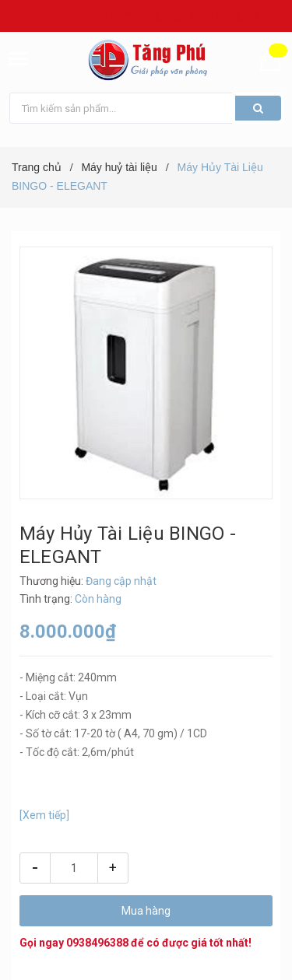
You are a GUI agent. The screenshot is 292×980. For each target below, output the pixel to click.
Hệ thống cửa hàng (244, 16)
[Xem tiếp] (44, 815)
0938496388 (97, 943)
